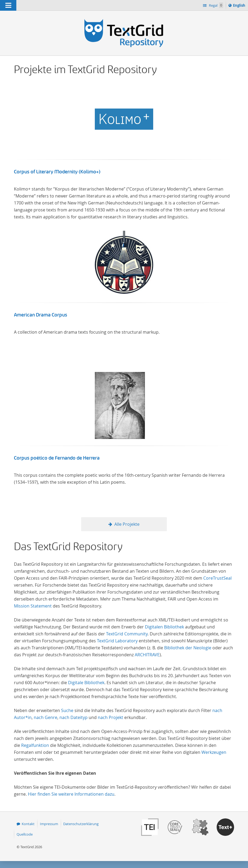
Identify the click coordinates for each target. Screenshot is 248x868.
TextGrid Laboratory (117, 641)
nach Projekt (110, 717)
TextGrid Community (127, 634)
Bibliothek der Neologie (188, 648)
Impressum (49, 824)
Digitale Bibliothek (86, 683)
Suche (67, 710)
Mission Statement (33, 606)
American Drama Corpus (41, 315)
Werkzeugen (214, 752)
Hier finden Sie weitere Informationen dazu (71, 794)
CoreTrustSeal (217, 578)
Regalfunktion (35, 745)
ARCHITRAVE (147, 655)
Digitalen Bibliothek (164, 627)
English (240, 6)
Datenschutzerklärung (81, 824)
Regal (216, 5)
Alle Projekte (127, 524)
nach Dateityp (74, 717)
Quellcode (25, 834)
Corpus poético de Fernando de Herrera (57, 458)
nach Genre (46, 717)
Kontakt (28, 824)
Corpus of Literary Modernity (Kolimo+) (57, 172)
